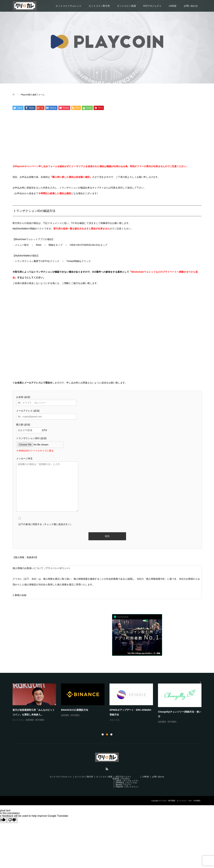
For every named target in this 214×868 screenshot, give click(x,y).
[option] (110, 704)
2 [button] (107, 734)
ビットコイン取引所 (99, 6)
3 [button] (111, 734)
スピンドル (115, 720)
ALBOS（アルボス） (122, 779)
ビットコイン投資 (127, 6)
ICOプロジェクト (152, 6)
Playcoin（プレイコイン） (127, 787)
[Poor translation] (12, 820)
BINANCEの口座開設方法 (75, 710)
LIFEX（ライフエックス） (127, 781)
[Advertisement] (107, 138)
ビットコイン (19, 720)
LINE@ (173, 6)
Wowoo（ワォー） (124, 785)
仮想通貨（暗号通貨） (36, 720)
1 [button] (103, 734)
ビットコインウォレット (69, 6)
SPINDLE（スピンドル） (127, 783)
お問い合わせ (191, 6)
